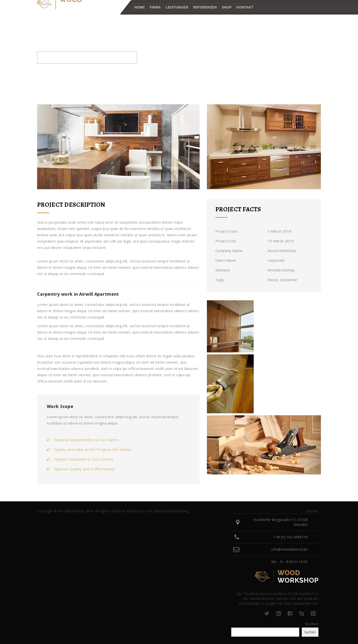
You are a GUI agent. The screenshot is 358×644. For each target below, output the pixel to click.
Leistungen (177, 7)
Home (140, 7)
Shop (227, 7)
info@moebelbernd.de (289, 549)
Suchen (312, 624)
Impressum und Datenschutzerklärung (158, 511)
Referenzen (205, 7)
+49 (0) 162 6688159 (291, 537)
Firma (155, 7)
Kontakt (245, 7)
